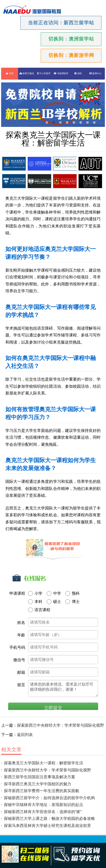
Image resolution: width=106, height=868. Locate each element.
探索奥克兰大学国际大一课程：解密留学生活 (44, 763)
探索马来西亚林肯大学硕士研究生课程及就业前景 (47, 826)
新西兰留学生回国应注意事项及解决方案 (40, 777)
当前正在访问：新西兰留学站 (61, 23)
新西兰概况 (27, 73)
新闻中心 (95, 73)
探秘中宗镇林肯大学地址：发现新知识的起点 (44, 805)
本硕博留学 (61, 73)
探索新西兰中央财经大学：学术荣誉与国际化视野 (60, 725)
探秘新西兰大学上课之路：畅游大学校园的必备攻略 (49, 818)
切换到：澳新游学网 (71, 55)
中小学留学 (44, 73)
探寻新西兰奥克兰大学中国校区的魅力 (38, 784)
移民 (78, 73)
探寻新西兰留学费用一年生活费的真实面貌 (42, 791)
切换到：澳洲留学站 (71, 39)
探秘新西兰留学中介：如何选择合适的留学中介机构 (49, 798)
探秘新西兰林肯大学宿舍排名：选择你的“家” (43, 812)
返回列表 (25, 735)
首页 (9, 73)
